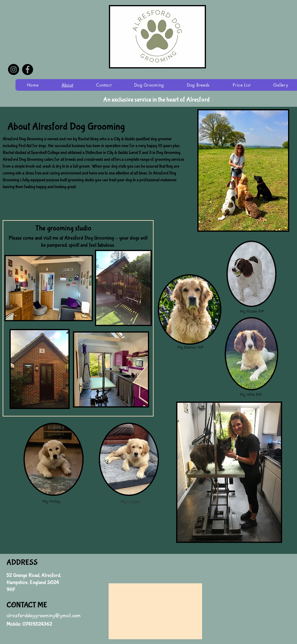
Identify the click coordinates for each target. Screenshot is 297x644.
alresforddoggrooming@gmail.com (44, 615)
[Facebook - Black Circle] (28, 69)
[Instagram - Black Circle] (14, 69)
